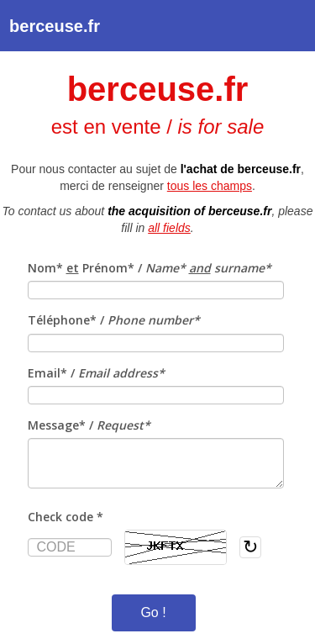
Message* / (89, 425)
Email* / (96, 373)
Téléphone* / (114, 320)
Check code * (66, 517)
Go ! (153, 612)
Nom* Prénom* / (150, 268)
